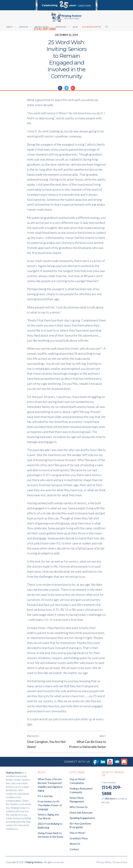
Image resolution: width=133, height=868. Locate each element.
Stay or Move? (77, 833)
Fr (107, 27)
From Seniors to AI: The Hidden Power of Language (50, 805)
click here (110, 799)
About (10, 27)
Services (24, 27)
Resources (61, 27)
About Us (75, 844)
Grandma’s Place (79, 838)
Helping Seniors (34, 862)
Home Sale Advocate (81, 813)
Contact (74, 849)
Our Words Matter (92, 27)
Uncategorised (70, 83)
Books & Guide (42, 27)
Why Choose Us (79, 807)
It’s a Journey (45, 796)
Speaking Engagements (82, 818)
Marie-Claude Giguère (43, 83)
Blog (75, 27)
